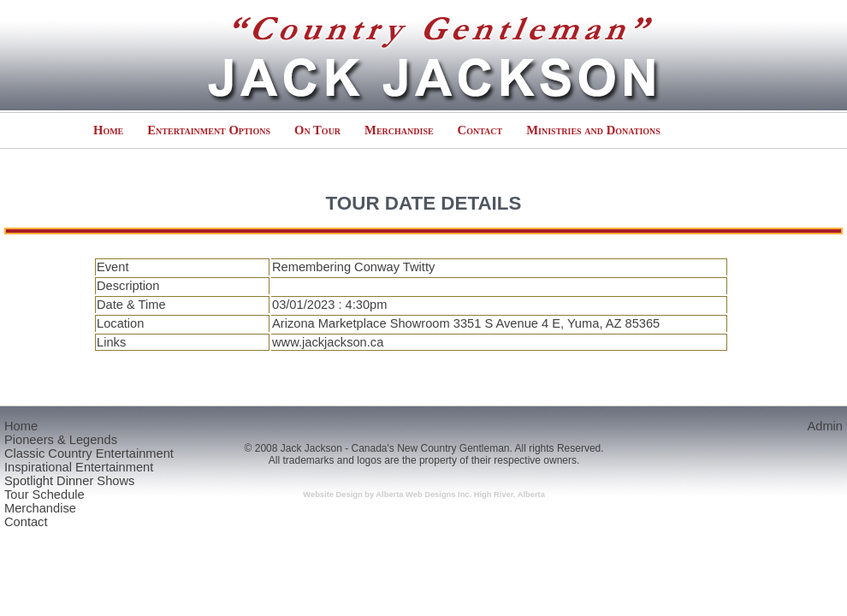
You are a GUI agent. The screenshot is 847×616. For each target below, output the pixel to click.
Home (108, 130)
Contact (480, 130)
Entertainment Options (209, 130)
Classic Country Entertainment (89, 453)
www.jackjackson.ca (328, 342)
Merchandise (399, 130)
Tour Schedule (44, 495)
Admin (825, 426)
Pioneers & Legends (61, 440)
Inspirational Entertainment (79, 467)
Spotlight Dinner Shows (69, 481)
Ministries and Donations (593, 130)
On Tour (317, 130)
